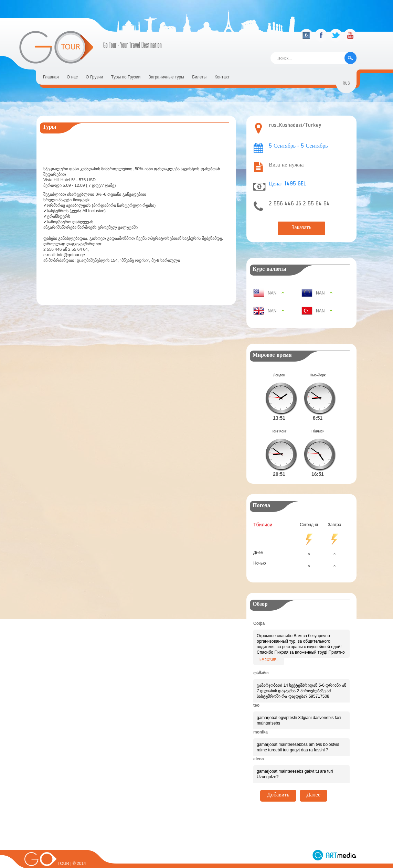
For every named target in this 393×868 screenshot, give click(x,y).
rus (346, 84)
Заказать (301, 228)
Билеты (199, 77)
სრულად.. (269, 650)
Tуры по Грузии (126, 77)
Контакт (222, 77)
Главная (51, 77)
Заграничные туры (166, 77)
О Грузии (94, 77)
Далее (314, 785)
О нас (72, 77)
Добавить (278, 785)
